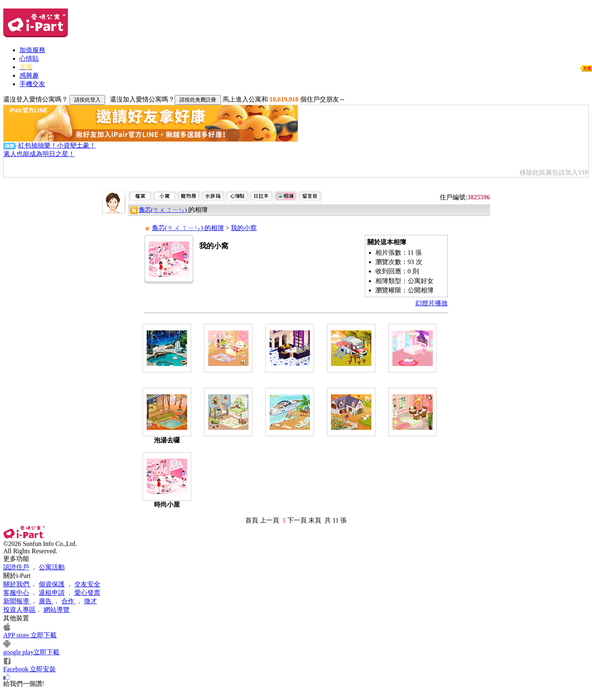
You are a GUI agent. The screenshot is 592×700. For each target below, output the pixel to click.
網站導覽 (57, 610)
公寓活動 (52, 567)
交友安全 (87, 584)
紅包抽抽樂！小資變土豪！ (57, 145)
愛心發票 (87, 593)
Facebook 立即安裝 (29, 669)
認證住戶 (16, 567)
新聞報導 (17, 601)
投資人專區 (19, 610)
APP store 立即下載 (30, 635)
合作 (69, 601)
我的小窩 (244, 228)
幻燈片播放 (432, 303)
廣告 (46, 601)
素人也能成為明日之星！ (39, 154)
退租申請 (52, 593)
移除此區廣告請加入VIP (554, 172)
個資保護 (52, 584)
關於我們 (17, 584)
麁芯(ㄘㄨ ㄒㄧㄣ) (164, 210)
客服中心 (16, 593)
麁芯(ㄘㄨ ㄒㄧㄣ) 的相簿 (188, 228)
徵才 (91, 601)
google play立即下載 (31, 652)
